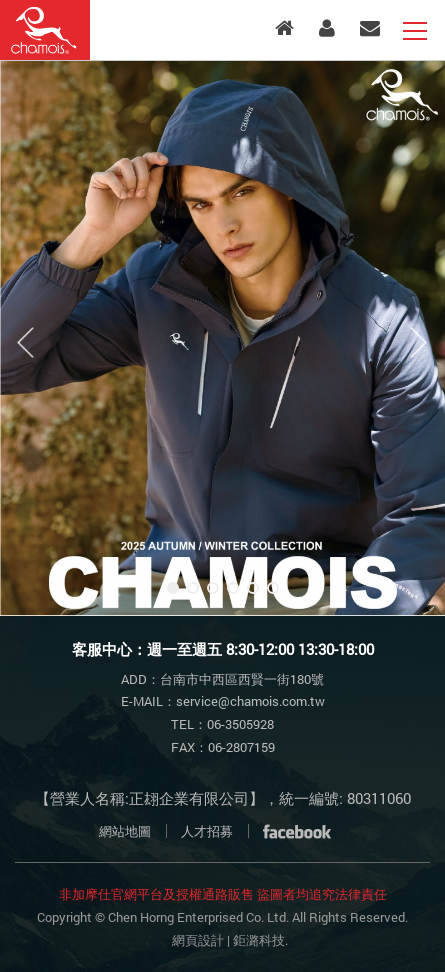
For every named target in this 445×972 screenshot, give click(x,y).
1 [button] (173, 588)
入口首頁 (284, 28)
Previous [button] (26, 342)
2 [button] (193, 588)
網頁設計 (198, 940)
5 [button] (253, 588)
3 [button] (213, 588)
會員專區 (327, 28)
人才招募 (207, 831)
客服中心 (370, 28)
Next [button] (419, 342)
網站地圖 (125, 831)
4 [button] (233, 588)
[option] (222, 338)
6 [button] (273, 588)
